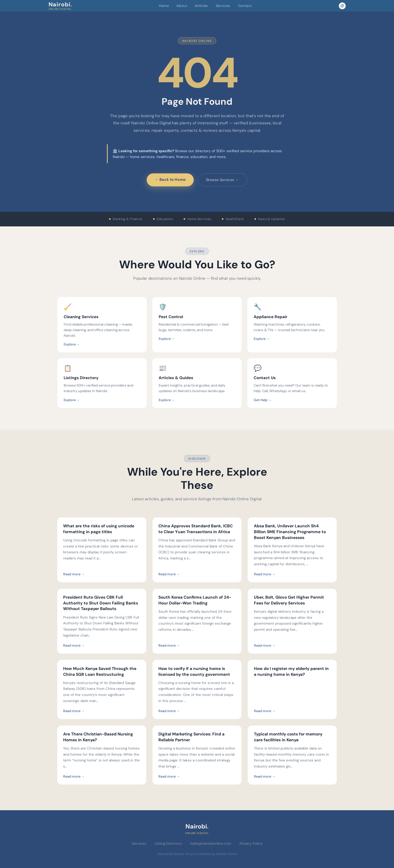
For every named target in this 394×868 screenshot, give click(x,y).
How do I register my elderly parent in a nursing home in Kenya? (291, 672)
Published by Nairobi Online (217, 854)
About (182, 6)
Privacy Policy (251, 843)
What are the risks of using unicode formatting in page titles (99, 529)
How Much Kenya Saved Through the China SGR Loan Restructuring (100, 672)
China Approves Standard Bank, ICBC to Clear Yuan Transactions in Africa (196, 529)
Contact (245, 6)
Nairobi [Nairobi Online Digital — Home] (60, 6)
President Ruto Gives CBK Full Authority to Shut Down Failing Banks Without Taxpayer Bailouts (101, 603)
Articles (201, 6)
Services (223, 6)
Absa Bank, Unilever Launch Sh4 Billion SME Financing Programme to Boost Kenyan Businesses (290, 532)
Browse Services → (222, 180)
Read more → (74, 574)
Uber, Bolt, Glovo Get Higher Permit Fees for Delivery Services (289, 600)
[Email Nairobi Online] (342, 6)
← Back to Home (170, 179)
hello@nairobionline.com (211, 843)
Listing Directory (168, 843)
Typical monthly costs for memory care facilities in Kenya (288, 737)
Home (164, 6)
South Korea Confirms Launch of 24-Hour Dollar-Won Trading (195, 600)
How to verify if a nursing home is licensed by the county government (194, 672)
